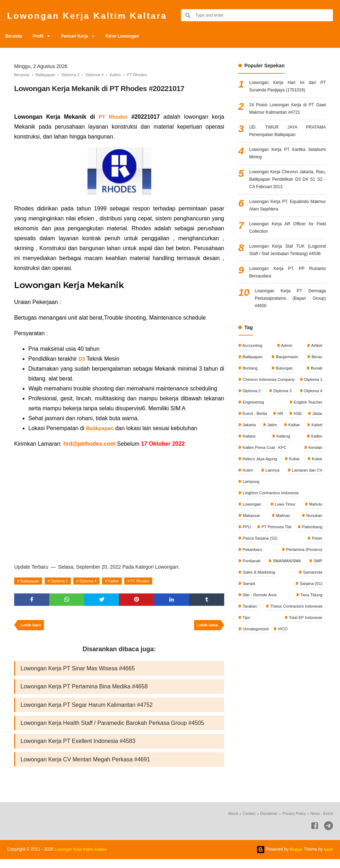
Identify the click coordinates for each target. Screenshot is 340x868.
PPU (246, 583)
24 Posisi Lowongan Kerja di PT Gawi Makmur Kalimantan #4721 (288, 112)
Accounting (253, 381)
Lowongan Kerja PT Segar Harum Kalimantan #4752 (87, 710)
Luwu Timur (285, 559)
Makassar (251, 571)
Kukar (316, 512)
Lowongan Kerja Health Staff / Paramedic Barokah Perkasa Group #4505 (112, 729)
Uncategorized (256, 702)
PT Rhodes (155, 581)
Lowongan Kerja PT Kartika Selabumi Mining (288, 162)
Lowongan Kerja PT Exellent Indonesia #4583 (78, 748)
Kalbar (269, 476)
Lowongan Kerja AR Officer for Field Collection (288, 245)
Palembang (253, 595)
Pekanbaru (311, 607)
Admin (287, 381)
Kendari (314, 500)
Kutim (248, 524)
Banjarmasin (287, 393)
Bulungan (284, 405)
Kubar (294, 512)
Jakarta (315, 464)
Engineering (310, 441)
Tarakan (250, 678)
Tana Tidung (310, 666)
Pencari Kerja (85, 36)
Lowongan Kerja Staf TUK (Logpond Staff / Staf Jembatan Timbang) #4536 (288, 274)
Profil (44, 36)
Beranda (16, 36)
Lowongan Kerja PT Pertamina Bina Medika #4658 (84, 691)
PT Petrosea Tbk (306, 583)
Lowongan (252, 559)
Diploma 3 (65, 581)
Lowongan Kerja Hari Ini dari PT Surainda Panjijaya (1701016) (288, 88)
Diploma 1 (252, 429)
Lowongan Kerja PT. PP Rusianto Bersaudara (288, 303)
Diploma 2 (282, 429)
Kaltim (125, 581)
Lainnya (271, 524)
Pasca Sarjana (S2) (303, 595)
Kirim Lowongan (137, 36)
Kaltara (315, 476)
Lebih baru (32, 628)
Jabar (289, 464)
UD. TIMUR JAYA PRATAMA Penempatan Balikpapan (288, 137)
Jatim (247, 476)
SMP (317, 631)
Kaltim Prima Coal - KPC (265, 500)
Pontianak (312, 619)
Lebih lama (206, 628)
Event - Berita (309, 452)
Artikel (316, 381)
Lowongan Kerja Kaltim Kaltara (101, 15)
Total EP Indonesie (304, 690)
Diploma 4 (97, 581)
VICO (284, 702)
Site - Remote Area (260, 666)
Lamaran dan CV (306, 524)
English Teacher (257, 452)
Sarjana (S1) (310, 654)
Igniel (328, 858)
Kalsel (292, 476)
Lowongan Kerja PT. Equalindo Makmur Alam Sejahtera (288, 220)
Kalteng (249, 488)
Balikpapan (32, 581)
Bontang (250, 405)
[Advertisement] (119, 504)
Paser (248, 607)
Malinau (282, 571)
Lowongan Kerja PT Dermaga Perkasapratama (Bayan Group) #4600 (290, 332)
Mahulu (315, 559)
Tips (246, 690)
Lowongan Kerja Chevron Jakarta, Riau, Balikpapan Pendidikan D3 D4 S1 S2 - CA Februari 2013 (288, 191)
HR (245, 464)
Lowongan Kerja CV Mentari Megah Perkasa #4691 (85, 768)
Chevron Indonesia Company (270, 417)
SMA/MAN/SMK (257, 631)
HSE (266, 464)
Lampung (251, 536)
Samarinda (311, 642)
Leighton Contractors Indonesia (272, 547)
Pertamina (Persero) (261, 619)
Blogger (294, 858)
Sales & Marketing (259, 642)
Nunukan (313, 571)
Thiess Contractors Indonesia (294, 678)
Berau (316, 393)
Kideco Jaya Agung (260, 512)
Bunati (316, 405)
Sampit (249, 654)
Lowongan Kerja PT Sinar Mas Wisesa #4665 (78, 672)
